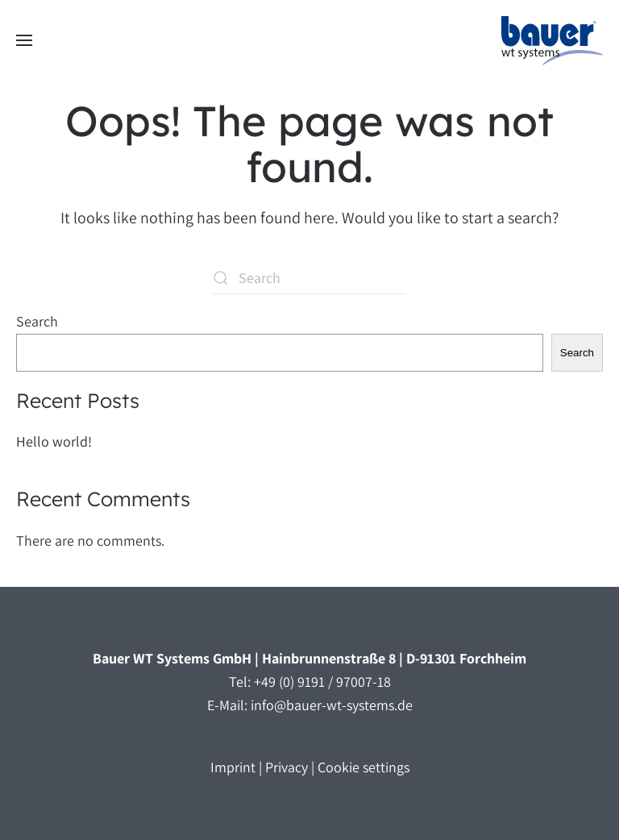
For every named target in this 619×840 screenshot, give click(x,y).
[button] (24, 40)
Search (37, 321)
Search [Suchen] (577, 353)
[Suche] (309, 278)
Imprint (233, 767)
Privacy (287, 767)
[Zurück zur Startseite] (552, 41)
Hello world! (54, 441)
